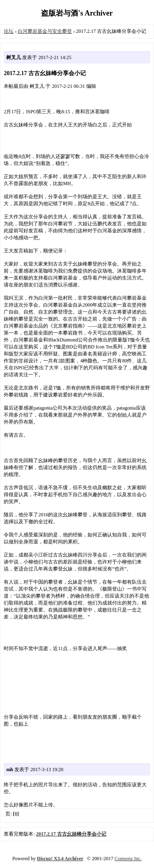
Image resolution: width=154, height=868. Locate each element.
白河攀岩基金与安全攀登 (45, 31)
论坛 (9, 31)
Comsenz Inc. (128, 859)
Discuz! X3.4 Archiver (60, 859)
